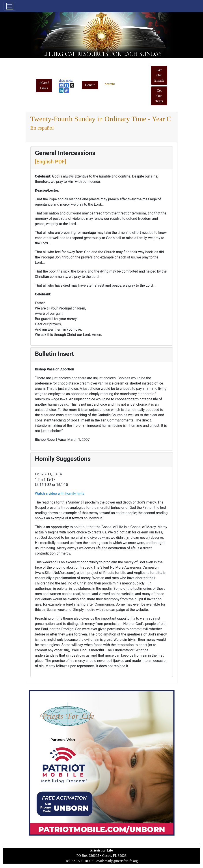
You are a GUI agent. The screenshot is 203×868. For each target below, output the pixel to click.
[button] (44, 86)
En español (42, 128)
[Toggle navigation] (10, 6)
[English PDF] (51, 162)
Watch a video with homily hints (60, 494)
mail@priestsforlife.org (121, 861)
